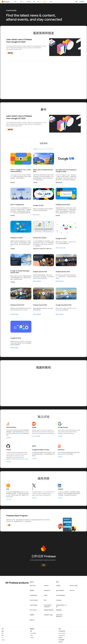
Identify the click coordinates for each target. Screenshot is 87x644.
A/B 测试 (58, 586)
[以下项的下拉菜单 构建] (17, 2)
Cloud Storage (33, 605)
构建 (15, 2)
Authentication (33, 595)
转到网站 (13, 216)
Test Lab (72, 590)
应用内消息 (59, 610)
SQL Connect (33, 610)
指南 (3, 631)
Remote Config (74, 586)
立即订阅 (9, 500)
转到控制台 (82, 2)
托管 (45, 600)
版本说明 (60, 638)
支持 (51, 2)
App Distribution (60, 590)
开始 (44, 565)
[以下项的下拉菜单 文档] (41, 2)
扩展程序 (32, 615)
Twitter (32, 635)
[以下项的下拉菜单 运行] (24, 2)
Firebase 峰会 (33, 633)
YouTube (32, 638)
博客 (76, 2)
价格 (34, 2)
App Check (33, 586)
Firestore (46, 586)
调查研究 (41, 520)
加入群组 (60, 436)
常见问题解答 (61, 640)
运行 (21, 2)
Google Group (62, 635)
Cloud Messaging (60, 595)
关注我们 (34, 498)
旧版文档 (60, 642)
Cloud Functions (34, 600)
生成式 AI (32, 620)
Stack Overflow (62, 633)
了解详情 (35, 183)
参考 (3, 633)
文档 (38, 2)
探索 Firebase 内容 (61, 248)
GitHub (3, 640)
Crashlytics (59, 600)
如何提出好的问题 (18, 433)
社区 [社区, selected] (45, 2)
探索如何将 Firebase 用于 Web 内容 (42, 249)
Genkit (46, 595)
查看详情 (10, 53)
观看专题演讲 (59, 183)
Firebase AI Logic (48, 615)
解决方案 (29, 2)
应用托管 (32, 590)
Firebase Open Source (23, 459)
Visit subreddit (36, 436)
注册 (9, 525)
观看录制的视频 (37, 281)
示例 (3, 635)
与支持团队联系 (62, 631)
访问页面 (60, 498)
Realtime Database (49, 610)
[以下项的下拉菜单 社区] (47, 2)
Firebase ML (47, 590)
